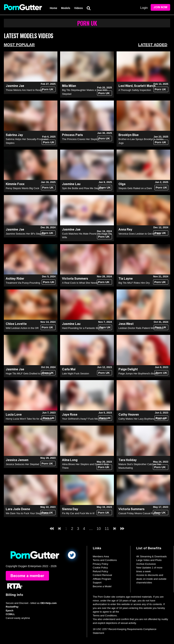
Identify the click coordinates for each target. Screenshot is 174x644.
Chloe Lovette (16, 324)
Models (66, 8)
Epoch (10, 611)
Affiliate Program (102, 579)
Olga (122, 184)
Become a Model (102, 586)
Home (54, 8)
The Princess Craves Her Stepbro (81, 139)
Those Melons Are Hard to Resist (24, 90)
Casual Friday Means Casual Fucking (139, 513)
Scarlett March (145, 86)
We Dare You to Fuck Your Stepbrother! (27, 513)
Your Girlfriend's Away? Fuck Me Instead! (85, 419)
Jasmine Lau (71, 184)
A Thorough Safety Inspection (135, 90)
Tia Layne (126, 279)
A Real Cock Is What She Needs (80, 283)
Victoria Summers (75, 279)
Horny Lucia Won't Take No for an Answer (29, 419)
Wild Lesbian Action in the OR (22, 328)
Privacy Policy (101, 564)
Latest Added (153, 45)
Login (144, 8)
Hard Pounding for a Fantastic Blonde (83, 328)
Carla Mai (69, 369)
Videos (78, 8)
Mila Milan (69, 86)
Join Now (160, 7)
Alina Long (70, 460)
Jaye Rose (70, 415)
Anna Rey (125, 229)
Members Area (101, 556)
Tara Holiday (128, 460)
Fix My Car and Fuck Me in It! (78, 513)
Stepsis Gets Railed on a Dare (135, 188)
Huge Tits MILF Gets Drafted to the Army (28, 373)
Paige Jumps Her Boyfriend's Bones (138, 373)
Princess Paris (72, 135)
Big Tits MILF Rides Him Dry (134, 283)
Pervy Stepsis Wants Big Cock (22, 188)
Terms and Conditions (105, 560)
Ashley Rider (15, 279)
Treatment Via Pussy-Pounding (23, 283)
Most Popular (19, 45)
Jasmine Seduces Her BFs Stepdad (25, 234)
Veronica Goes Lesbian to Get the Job (140, 234)
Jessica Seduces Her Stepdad (22, 464)
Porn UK (48, 89)
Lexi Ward (126, 86)
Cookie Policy (100, 568)
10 (99, 529)
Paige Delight (128, 369)
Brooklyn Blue (129, 135)
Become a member (27, 576)
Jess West (126, 324)
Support (97, 583)
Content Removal (102, 575)
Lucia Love (14, 415)
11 (107, 529)
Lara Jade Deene (18, 509)
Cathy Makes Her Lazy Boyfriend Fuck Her (142, 419)
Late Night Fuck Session (76, 373)
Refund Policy (100, 571)
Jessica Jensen (17, 460)
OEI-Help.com (49, 603)
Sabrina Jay (14, 135)
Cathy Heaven (129, 415)
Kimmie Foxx (15, 184)
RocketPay (12, 607)
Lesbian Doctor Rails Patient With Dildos (141, 328)
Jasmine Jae (15, 86)
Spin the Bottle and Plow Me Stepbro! (83, 188)
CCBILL (10, 614)
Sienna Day (70, 509)
